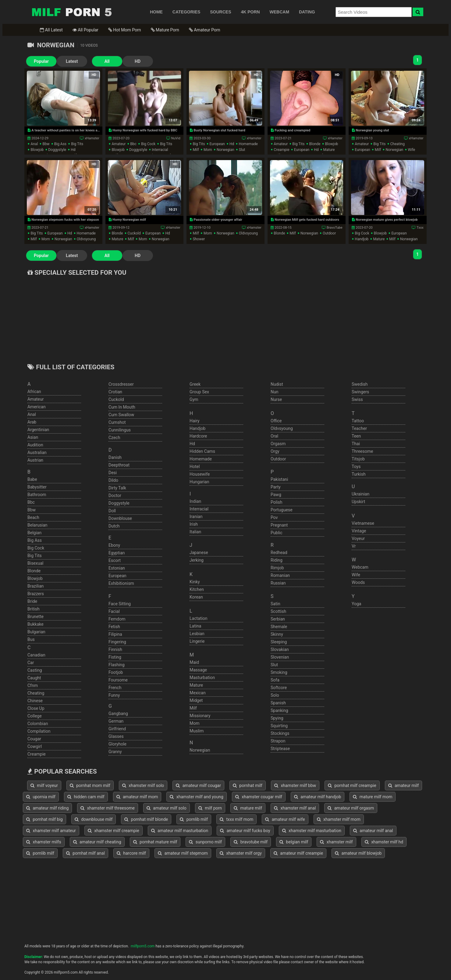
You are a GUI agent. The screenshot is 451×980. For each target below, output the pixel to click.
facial (114, 611)
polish (276, 502)
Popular (41, 61)
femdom (117, 619)
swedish (360, 384)
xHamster (92, 138)
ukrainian (360, 494)
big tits (77, 144)
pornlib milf (194, 819)
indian (195, 501)
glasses (116, 736)
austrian (35, 460)
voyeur (358, 538)
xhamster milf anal (295, 808)
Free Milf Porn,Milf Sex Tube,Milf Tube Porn (72, 12)
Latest (71, 61)
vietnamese (363, 523)
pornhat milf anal (85, 853)
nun (274, 392)
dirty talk (117, 488)
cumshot (117, 422)
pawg (276, 495)
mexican (198, 693)
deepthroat (119, 465)
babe (32, 479)
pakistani (279, 479)
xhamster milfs (44, 842)
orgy (275, 451)
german (116, 721)
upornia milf (41, 797)
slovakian (280, 649)
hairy (195, 421)
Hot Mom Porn (125, 30)
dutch (114, 526)
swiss (357, 399)
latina (195, 626)
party (276, 487)
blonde (315, 144)
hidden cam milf (86, 797)
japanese (199, 553)
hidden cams (202, 451)
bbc (133, 144)
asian (33, 437)
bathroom (37, 495)
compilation (39, 731)
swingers (360, 392)
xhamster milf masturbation (312, 831)
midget (196, 700)
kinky (195, 582)
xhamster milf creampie (114, 831)
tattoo (358, 421)
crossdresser (121, 384)
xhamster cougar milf (259, 797)
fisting (115, 657)
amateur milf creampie (298, 853)
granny (115, 752)
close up (36, 708)
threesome (362, 451)
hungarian (199, 482)
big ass (60, 144)
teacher (359, 428)
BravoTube (335, 228)
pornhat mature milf (155, 842)
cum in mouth (122, 407)
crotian (115, 392)
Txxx (420, 228)
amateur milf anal (373, 831)
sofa (275, 680)
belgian (34, 533)
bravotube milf (251, 842)
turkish (359, 474)
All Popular (85, 30)
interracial (160, 150)
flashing (117, 665)
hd (73, 150)
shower (199, 239)
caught (34, 678)
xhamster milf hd (384, 842)
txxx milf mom (236, 819)
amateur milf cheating (97, 842)
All (107, 61)
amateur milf (404, 785)
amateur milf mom (137, 797)
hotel (195, 467)
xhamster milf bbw (295, 785)
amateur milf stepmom (183, 853)
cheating (397, 144)
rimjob (277, 568)
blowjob (37, 150)
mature (329, 150)
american (37, 407)
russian (278, 583)
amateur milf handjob (318, 797)
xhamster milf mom (339, 819)
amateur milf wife (285, 819)
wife (411, 150)
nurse (276, 399)
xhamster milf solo (143, 785)
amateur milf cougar (198, 785)
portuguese (282, 510)
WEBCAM (280, 12)
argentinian (38, 430)
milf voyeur (44, 785)
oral (274, 436)
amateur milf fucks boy (245, 831)
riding (277, 560)
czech (114, 438)
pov (274, 517)
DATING (307, 12)
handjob (362, 239)
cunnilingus (120, 430)
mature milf (248, 808)
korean (196, 597)
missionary (200, 716)
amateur (119, 144)
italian (195, 532)
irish (194, 524)
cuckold (134, 233)
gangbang (118, 714)
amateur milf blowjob (358, 853)
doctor (115, 495)
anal (34, 144)
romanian (280, 575)
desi (113, 473)
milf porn (210, 808)
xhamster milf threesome (108, 808)
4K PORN (250, 12)
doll (112, 511)
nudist (277, 384)
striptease (280, 749)
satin (275, 604)
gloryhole (117, 744)
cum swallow (121, 415)
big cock (148, 144)
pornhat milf (248, 785)
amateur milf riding (47, 808)
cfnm (33, 685)
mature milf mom (373, 797)
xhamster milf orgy (241, 853)
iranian (196, 517)
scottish (278, 611)
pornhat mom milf (90, 785)
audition (35, 445)
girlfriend (117, 729)
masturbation (202, 678)
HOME (156, 12)
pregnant (279, 525)
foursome (118, 680)
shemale (279, 627)
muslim (197, 731)
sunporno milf (205, 842)
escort (115, 560)
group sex (199, 392)
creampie (281, 150)
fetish (114, 627)
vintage (359, 531)
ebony (114, 545)
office (276, 421)
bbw (46, 144)
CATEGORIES (186, 12)
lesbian (197, 634)
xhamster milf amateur (51, 831)
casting (35, 670)
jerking (197, 560)
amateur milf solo (167, 808)
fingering (117, 642)
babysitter (37, 487)
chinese (35, 701)
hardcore (198, 436)
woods (358, 582)
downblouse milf (94, 819)
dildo (113, 480)
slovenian (280, 657)
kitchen (197, 589)
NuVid (176, 138)
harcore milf (131, 853)
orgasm (278, 444)
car (31, 663)
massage (198, 670)
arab (32, 422)
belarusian (37, 525)
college (35, 716)
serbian (278, 619)
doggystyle (57, 150)
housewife (200, 474)
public (277, 533)
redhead (279, 553)
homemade (248, 144)
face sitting (120, 604)
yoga (356, 604)
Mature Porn (165, 30)
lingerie (197, 641)
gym (194, 399)
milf (196, 150)
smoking (279, 672)
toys (356, 467)
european (217, 144)
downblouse (120, 518)
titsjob (358, 459)
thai (356, 444)
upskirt (358, 502)
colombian (38, 724)
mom (208, 150)
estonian (117, 568)
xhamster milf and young (196, 797)
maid (194, 662)
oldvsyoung (86, 239)
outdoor (329, 233)
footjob (116, 672)
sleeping (279, 642)
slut (242, 150)
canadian (36, 655)
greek (195, 384)
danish (115, 457)
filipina (115, 634)
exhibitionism (121, 583)
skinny (277, 634)
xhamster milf (336, 842)
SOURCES (220, 12)
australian (37, 452)
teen (356, 436)
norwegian (225, 150)
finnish (115, 649)
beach (33, 517)
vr (354, 546)
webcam (360, 567)
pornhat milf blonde (146, 819)
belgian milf (294, 842)
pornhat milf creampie (352, 785)
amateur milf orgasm (351, 808)
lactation (198, 618)
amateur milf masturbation (180, 831)
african (34, 392)
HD (137, 61)
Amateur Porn (205, 30)
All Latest (51, 30)
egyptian (117, 553)
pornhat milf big (44, 819)
